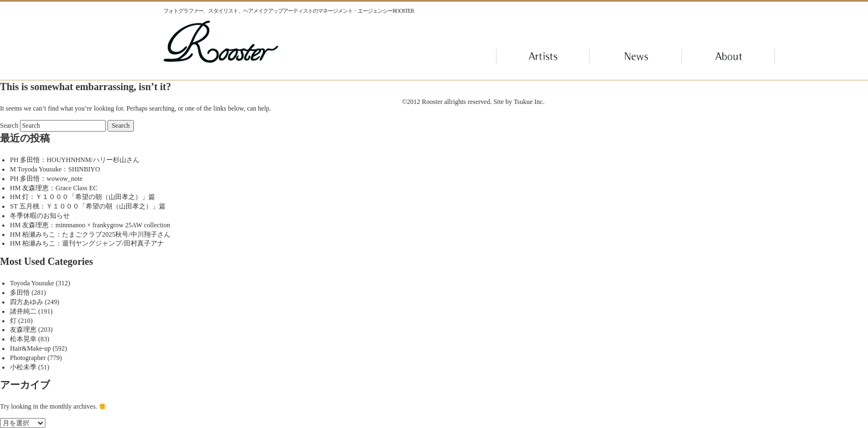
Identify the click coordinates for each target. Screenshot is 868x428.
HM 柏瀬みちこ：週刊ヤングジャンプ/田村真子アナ (87, 243)
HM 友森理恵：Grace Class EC (54, 188)
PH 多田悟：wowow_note (46, 179)
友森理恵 (23, 330)
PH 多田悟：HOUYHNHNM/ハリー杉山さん (75, 160)
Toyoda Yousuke (32, 283)
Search (9, 126)
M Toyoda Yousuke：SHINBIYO (55, 169)
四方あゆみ (27, 302)
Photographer (28, 358)
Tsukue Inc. (529, 102)
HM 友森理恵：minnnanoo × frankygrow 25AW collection (90, 225)
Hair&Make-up (30, 348)
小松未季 (23, 367)
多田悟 (20, 293)
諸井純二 (23, 311)
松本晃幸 (23, 339)
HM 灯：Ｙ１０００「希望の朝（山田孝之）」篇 (82, 197)
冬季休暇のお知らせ (40, 216)
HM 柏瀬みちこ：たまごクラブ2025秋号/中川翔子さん (90, 234)
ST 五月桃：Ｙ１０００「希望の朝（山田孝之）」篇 (88, 206)
